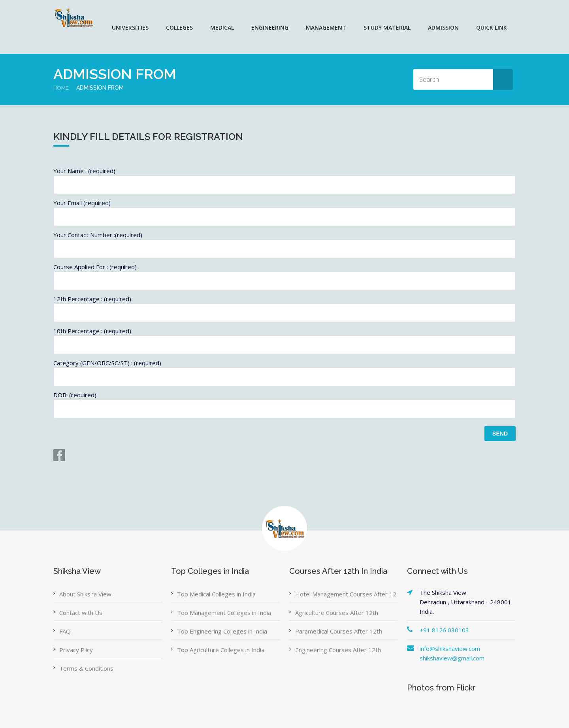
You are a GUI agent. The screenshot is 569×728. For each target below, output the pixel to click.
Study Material (387, 27)
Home (61, 88)
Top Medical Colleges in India (216, 594)
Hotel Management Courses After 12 (346, 594)
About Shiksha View (85, 594)
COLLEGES (179, 27)
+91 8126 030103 (444, 630)
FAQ (65, 631)
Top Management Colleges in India (224, 613)
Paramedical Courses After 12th (339, 631)
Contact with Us (81, 613)
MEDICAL (222, 27)
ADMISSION (443, 27)
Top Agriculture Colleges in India (221, 650)
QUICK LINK (492, 27)
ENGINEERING (270, 27)
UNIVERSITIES (130, 27)
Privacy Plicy (76, 650)
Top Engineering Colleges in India (222, 631)
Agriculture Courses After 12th (337, 613)
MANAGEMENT (326, 27)
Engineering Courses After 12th (338, 650)
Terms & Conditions (86, 668)
